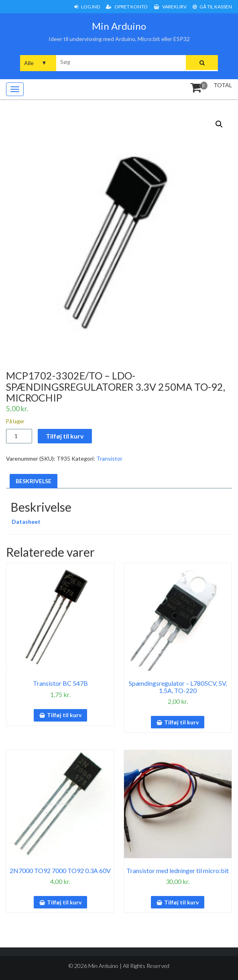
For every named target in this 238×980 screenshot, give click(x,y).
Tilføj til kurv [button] (64, 715)
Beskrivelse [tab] (34, 481)
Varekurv (170, 7)
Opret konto (127, 7)
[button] (219, 124)
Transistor (109, 458)
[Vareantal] (19, 436)
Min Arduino (119, 26)
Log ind (87, 7)
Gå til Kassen (212, 7)
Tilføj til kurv (65, 436)
